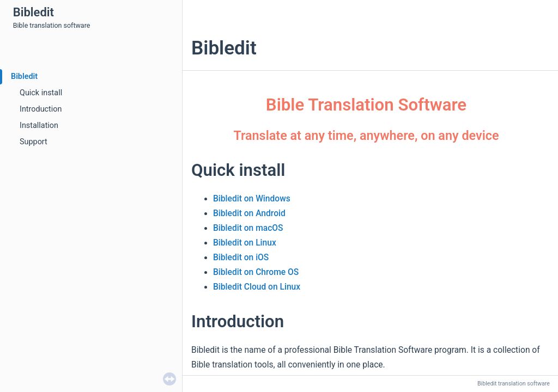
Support (34, 142)
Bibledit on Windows (252, 199)
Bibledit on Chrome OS (256, 272)
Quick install (41, 93)
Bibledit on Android (249, 213)
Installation (39, 125)
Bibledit (24, 76)
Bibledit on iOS (241, 258)
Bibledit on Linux (245, 243)
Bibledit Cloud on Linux (257, 287)
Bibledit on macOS (248, 228)
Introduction (41, 109)
